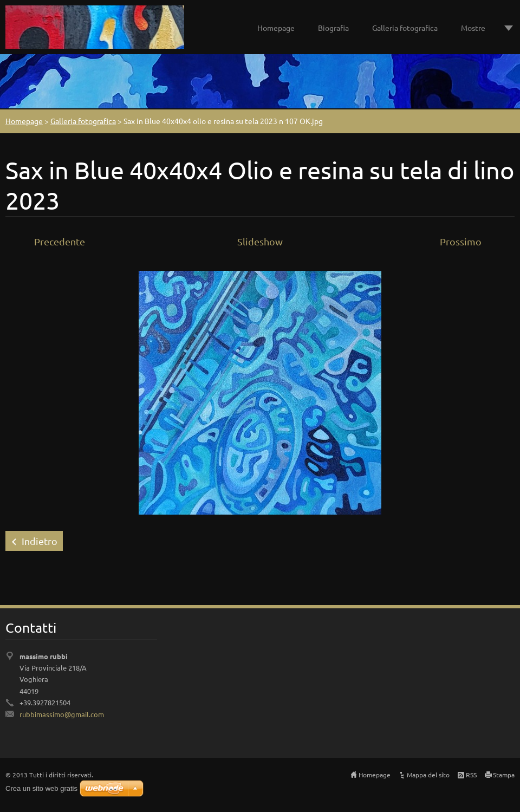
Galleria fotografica (405, 28)
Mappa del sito (428, 775)
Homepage (276, 28)
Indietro (40, 541)
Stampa (504, 775)
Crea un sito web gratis (41, 788)
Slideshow (260, 241)
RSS (471, 775)
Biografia (333, 28)
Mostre (473, 28)
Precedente (60, 241)
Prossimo (461, 241)
